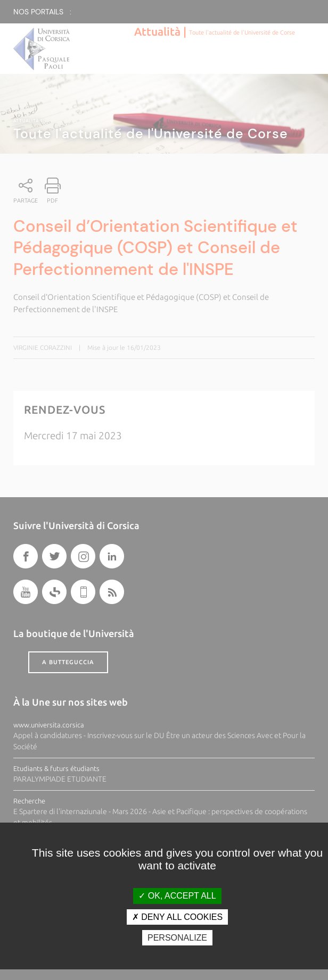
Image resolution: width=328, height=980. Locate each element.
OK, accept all (177, 896)
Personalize (177, 938)
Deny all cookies (177, 917)
